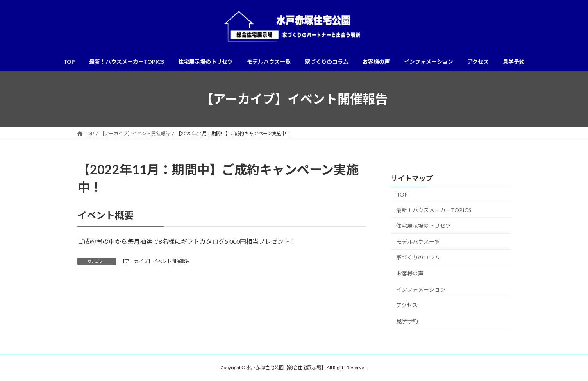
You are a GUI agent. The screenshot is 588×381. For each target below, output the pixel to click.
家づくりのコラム (418, 258)
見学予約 (407, 321)
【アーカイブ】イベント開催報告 (155, 261)
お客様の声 (410, 273)
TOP (402, 194)
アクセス (407, 305)
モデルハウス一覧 (418, 242)
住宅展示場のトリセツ (424, 226)
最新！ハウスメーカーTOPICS (434, 210)
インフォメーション (421, 289)
